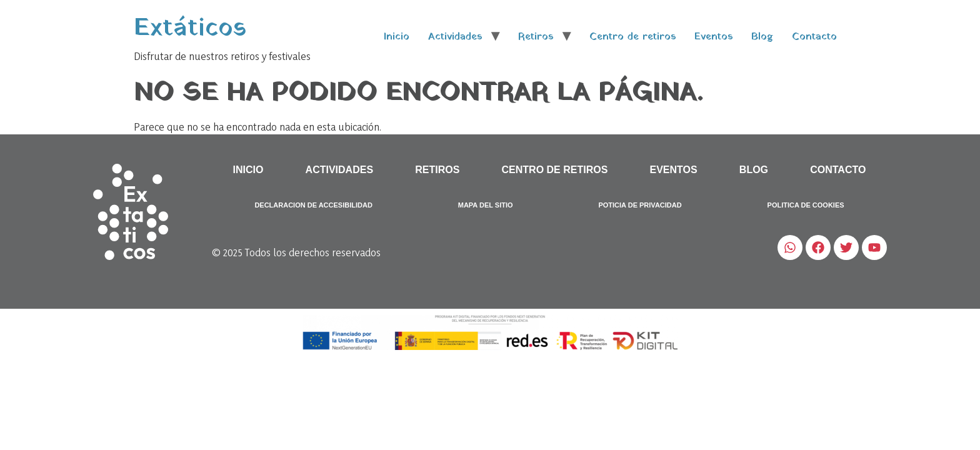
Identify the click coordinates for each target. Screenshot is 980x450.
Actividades (455, 37)
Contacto (814, 37)
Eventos (713, 37)
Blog (762, 37)
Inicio (397, 37)
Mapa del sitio (486, 205)
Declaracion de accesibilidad (313, 205)
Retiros (536, 37)
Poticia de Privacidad (640, 205)
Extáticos (190, 28)
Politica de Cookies (806, 205)
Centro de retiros (632, 37)
